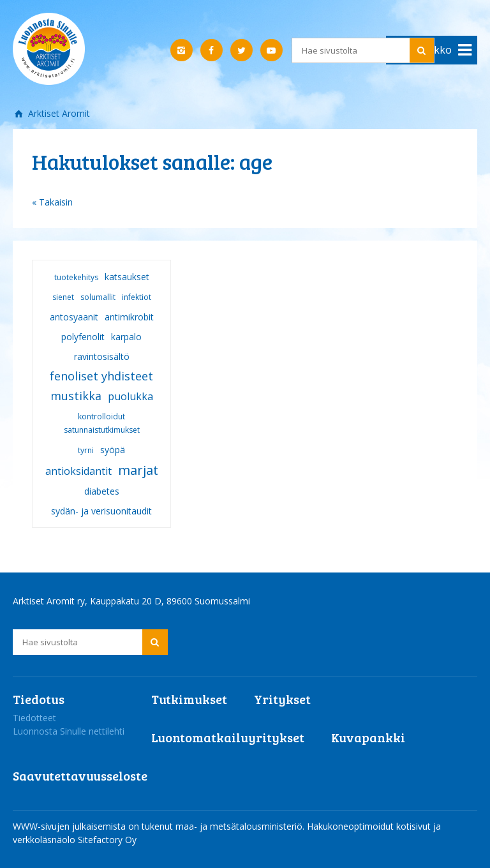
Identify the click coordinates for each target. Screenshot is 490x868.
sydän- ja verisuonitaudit (101, 511)
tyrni (86, 450)
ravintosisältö (102, 356)
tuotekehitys (76, 277)
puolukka (130, 396)
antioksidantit (78, 471)
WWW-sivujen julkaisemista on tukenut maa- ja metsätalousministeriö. (160, 826)
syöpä (113, 450)
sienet (63, 297)
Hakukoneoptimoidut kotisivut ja (374, 826)
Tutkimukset (189, 699)
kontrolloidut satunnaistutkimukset (102, 423)
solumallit (98, 297)
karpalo (126, 337)
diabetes (102, 491)
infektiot (137, 297)
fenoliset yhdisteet (101, 376)
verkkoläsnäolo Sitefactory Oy (75, 840)
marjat (138, 470)
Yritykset (282, 699)
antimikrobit (129, 317)
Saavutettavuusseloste (80, 775)
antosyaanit (74, 317)
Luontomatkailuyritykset (228, 737)
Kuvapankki (368, 737)
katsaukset (127, 277)
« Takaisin (52, 202)
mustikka (76, 396)
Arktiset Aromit (58, 113)
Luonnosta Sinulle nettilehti (69, 731)
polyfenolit (83, 337)
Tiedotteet (34, 718)
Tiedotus (39, 699)
